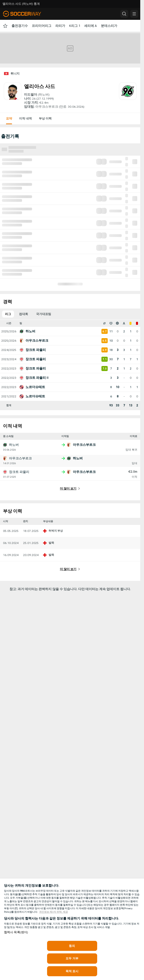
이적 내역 (25, 118)
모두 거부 (72, 958)
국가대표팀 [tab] (44, 314)
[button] (124, 14)
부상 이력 (45, 118)
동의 (72, 946)
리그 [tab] (8, 314)
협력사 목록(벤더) (16, 932)
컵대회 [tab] (24, 314)
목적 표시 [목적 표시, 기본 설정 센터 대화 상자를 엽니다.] (72, 971)
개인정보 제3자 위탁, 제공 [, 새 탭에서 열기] (53, 912)
